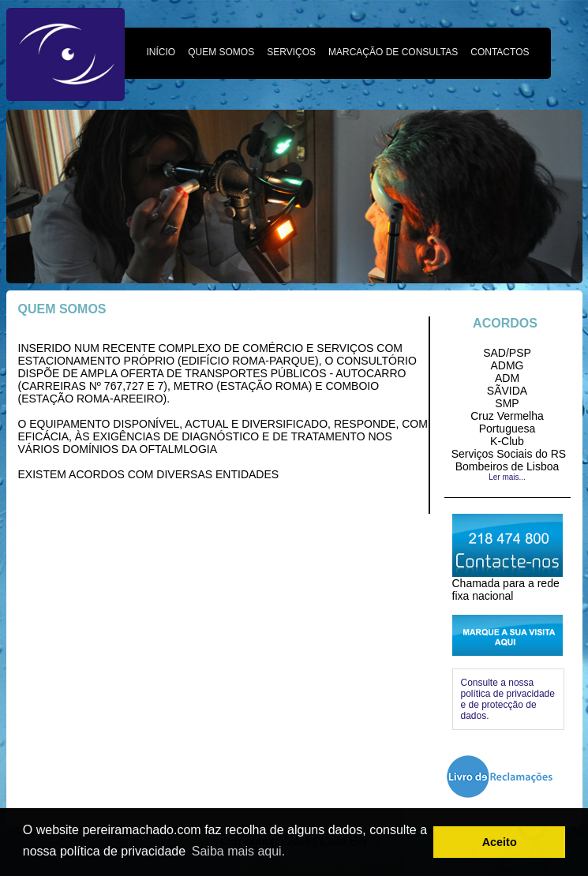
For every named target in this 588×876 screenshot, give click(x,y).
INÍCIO (161, 52)
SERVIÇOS (291, 52)
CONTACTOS (500, 52)
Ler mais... (507, 477)
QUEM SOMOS (221, 52)
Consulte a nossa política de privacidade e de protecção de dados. (508, 699)
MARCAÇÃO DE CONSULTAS (393, 52)
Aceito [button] (500, 842)
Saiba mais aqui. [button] (238, 851)
